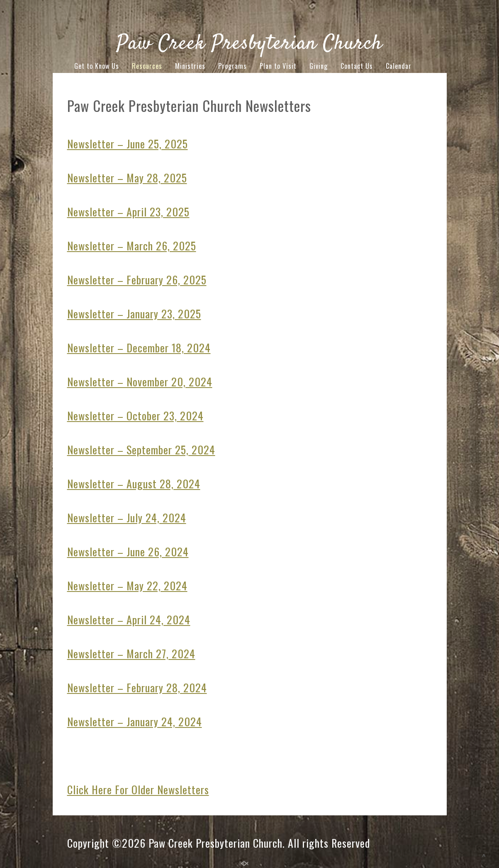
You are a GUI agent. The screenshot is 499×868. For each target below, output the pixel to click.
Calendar (399, 66)
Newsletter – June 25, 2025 (128, 144)
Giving (319, 66)
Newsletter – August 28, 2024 (134, 484)
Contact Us (357, 66)
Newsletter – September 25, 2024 (141, 450)
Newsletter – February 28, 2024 (137, 687)
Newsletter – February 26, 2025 (137, 280)
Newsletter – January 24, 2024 (135, 721)
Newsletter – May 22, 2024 (127, 586)
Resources (147, 66)
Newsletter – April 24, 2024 (129, 619)
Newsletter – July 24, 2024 (127, 518)
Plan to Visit (278, 66)
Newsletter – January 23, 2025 (134, 314)
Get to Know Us (97, 66)
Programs (232, 66)
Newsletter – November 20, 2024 (140, 382)
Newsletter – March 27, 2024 (131, 653)
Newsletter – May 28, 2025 (127, 178)
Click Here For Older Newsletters (138, 789)
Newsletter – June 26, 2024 (128, 552)
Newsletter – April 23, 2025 (128, 212)
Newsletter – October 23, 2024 (135, 416)
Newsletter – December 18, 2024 (139, 348)
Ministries (190, 66)
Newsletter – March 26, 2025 (132, 246)
